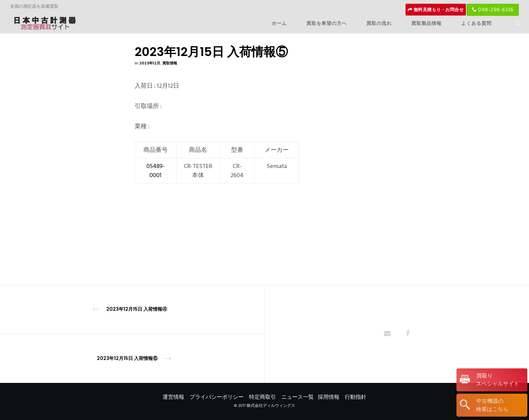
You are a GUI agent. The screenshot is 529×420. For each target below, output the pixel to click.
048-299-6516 (493, 10)
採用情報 (329, 397)
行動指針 (356, 397)
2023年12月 (150, 63)
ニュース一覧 (298, 397)
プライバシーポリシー (217, 397)
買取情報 (170, 63)
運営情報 (173, 397)
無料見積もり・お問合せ (436, 10)
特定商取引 (262, 397)
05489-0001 (156, 171)
